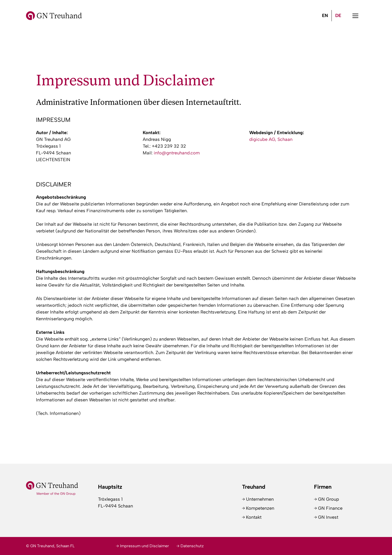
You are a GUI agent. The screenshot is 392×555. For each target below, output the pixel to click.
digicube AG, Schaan (271, 139)
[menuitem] (325, 16)
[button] (355, 16)
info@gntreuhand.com (177, 153)
